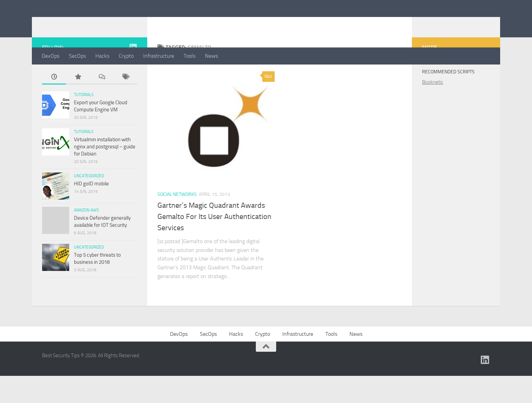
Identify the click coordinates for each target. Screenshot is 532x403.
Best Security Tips (95, 23)
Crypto (126, 56)
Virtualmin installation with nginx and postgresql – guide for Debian (105, 174)
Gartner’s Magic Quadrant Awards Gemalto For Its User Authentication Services (214, 244)
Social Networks (177, 222)
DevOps (51, 56)
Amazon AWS (87, 237)
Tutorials (84, 122)
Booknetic (433, 109)
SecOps (77, 56)
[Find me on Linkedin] (133, 74)
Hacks (102, 56)
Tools (189, 56)
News (211, 56)
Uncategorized (89, 203)
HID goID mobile (91, 211)
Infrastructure (159, 56)
